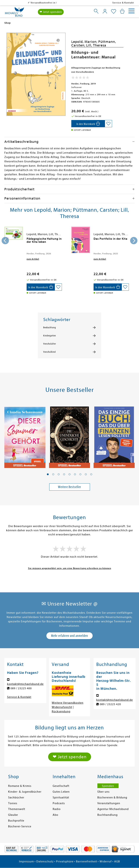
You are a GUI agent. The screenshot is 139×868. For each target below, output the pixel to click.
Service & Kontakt (123, 3)
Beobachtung (50, 328)
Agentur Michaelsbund (113, 809)
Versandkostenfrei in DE (22, 3)
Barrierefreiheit (87, 861)
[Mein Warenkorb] (122, 11)
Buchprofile (16, 821)
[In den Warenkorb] (88, 124)
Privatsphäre (65, 861)
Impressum (26, 861)
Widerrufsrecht (62, 707)
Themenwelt (17, 809)
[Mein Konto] (105, 11)
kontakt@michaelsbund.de (25, 684)
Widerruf (106, 861)
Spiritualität (61, 798)
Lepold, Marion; (85, 42)
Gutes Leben (61, 792)
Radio (57, 809)
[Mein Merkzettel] (114, 12)
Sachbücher (16, 798)
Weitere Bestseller (69, 487)
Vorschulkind (50, 352)
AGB (117, 861)
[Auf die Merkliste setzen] (108, 124)
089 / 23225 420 (110, 704)
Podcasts (59, 803)
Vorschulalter (50, 344)
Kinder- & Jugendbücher (25, 792)
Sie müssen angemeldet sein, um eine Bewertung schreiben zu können (70, 568)
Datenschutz (45, 861)
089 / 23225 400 (21, 688)
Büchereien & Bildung (112, 798)
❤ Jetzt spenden (51, 12)
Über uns (103, 792)
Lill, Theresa (96, 45)
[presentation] (5, 241)
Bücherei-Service (20, 826)
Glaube (13, 815)
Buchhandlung (108, 815)
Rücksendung (61, 711)
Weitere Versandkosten (68, 703)
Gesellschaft (61, 786)
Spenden (108, 786)
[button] (48, 474)
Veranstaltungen (109, 803)
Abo (55, 815)
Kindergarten (50, 336)
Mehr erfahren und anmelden (69, 636)
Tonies (13, 803)
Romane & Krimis (20, 786)
